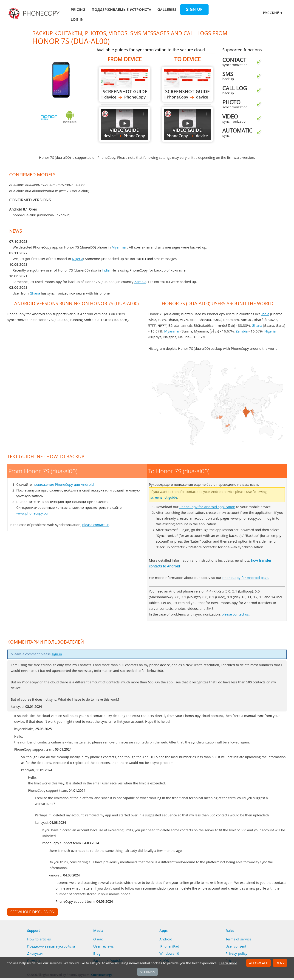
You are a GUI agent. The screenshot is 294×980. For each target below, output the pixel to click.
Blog (97, 953)
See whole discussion (33, 912)
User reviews (103, 946)
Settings (147, 972)
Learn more (228, 963)
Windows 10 (169, 953)
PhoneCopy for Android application (207, 507)
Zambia (140, 282)
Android (166, 939)
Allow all (258, 963)
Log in (77, 19)
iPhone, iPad (169, 946)
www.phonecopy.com (33, 513)
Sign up (194, 9)
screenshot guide (164, 497)
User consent (236, 946)
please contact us (96, 525)
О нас (98, 939)
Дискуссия (36, 953)
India (106, 270)
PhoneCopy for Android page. (246, 578)
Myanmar (119, 247)
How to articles (39, 939)
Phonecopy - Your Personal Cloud (34, 13)
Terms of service (238, 939)
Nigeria (78, 259)
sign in (57, 654)
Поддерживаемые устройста (122, 9)
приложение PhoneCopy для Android (63, 484)
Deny (280, 963)
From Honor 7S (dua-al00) (124, 84)
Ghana (35, 293)
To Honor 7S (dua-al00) (187, 84)
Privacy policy (236, 953)
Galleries (167, 9)
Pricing (78, 9)
